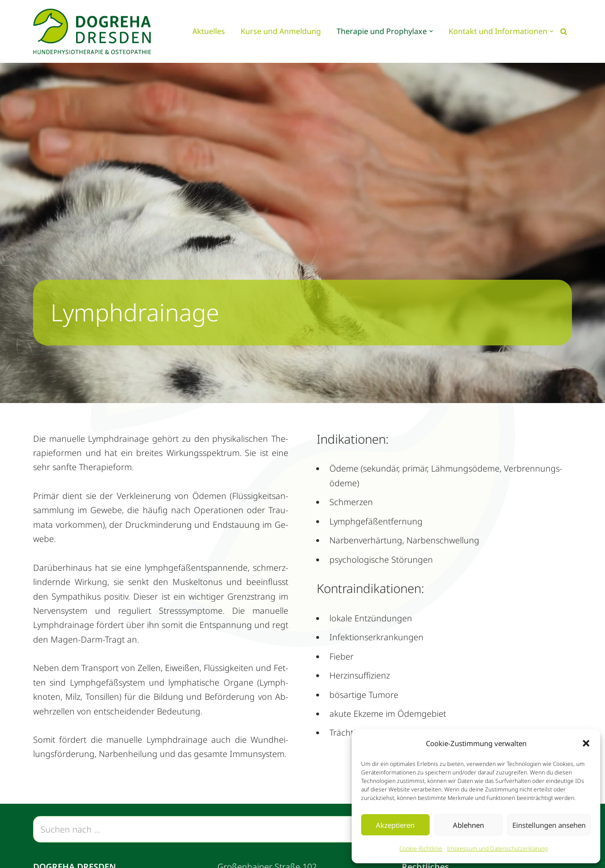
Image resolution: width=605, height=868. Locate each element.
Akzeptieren (395, 825)
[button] (586, 743)
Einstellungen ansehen (549, 825)
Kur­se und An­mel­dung (281, 31)
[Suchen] (564, 31)
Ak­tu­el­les (209, 31)
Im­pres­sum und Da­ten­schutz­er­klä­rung (497, 848)
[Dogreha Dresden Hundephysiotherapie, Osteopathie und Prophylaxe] (95, 31)
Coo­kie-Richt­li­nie (421, 848)
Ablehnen (468, 825)
